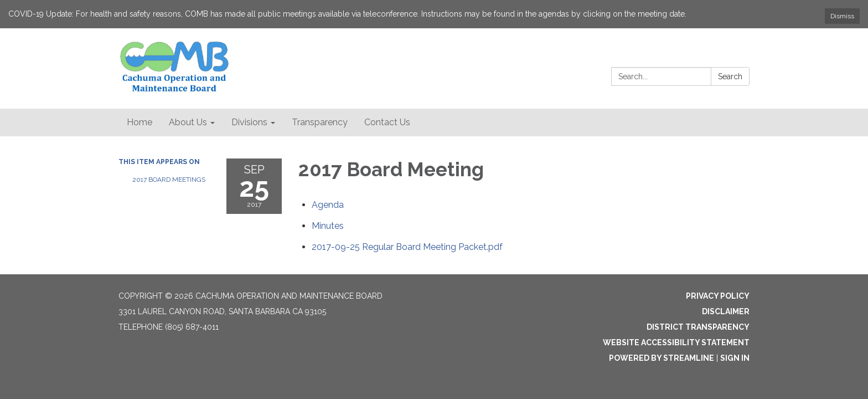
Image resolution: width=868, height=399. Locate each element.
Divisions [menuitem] (249, 122)
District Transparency (698, 327)
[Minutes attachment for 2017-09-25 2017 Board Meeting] (328, 226)
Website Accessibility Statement (676, 342)
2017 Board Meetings (169, 180)
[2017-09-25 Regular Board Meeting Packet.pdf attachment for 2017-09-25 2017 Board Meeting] (407, 247)
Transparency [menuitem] (320, 122)
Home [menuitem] (139, 122)
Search (730, 76)
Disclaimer (726, 311)
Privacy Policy (718, 296)
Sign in (735, 358)
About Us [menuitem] (188, 122)
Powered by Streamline (662, 358)
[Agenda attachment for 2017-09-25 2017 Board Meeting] (328, 205)
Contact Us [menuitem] (387, 122)
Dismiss (842, 16)
